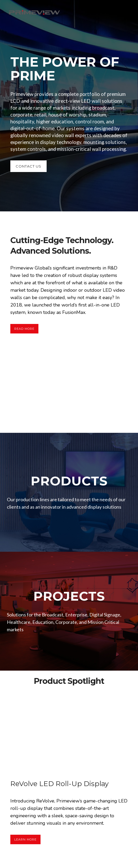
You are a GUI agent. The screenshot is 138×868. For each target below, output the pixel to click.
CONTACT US (28, 166)
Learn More (25, 839)
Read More (24, 329)
